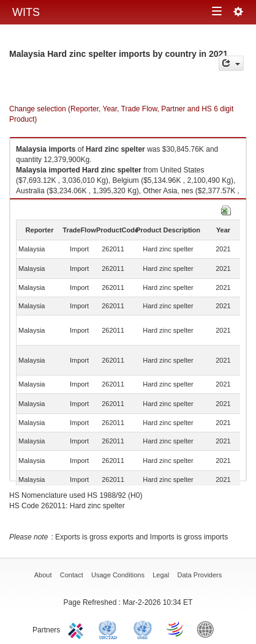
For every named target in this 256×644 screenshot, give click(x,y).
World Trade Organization (176, 629)
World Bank (208, 629)
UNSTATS (143, 629)
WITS (26, 12)
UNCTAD (110, 629)
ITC (78, 629)
